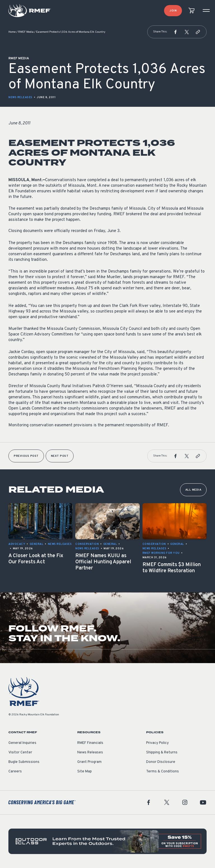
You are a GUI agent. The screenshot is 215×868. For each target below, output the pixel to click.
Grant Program (89, 762)
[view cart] (191, 11)
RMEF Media (26, 32)
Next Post (60, 456)
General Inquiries (22, 743)
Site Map (85, 772)
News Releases (20, 97)
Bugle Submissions (24, 762)
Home (12, 32)
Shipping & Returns (162, 753)
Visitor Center (20, 753)
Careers (15, 772)
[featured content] (107, 841)
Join (173, 11)
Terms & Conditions (163, 772)
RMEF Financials (90, 743)
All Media (193, 490)
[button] (176, 32)
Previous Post (26, 456)
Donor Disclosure (161, 762)
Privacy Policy (157, 743)
